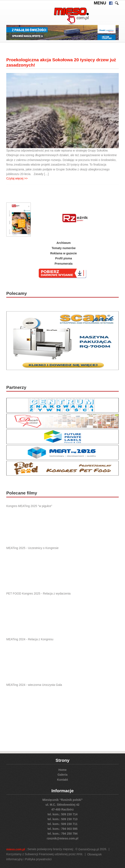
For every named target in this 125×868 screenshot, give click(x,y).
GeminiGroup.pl (89, 849)
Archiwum (64, 243)
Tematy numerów (63, 248)
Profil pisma (63, 258)
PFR (79, 854)
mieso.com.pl (16, 849)
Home (62, 770)
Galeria (62, 775)
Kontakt (62, 780)
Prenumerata (64, 264)
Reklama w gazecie (64, 253)
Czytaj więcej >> (17, 178)
